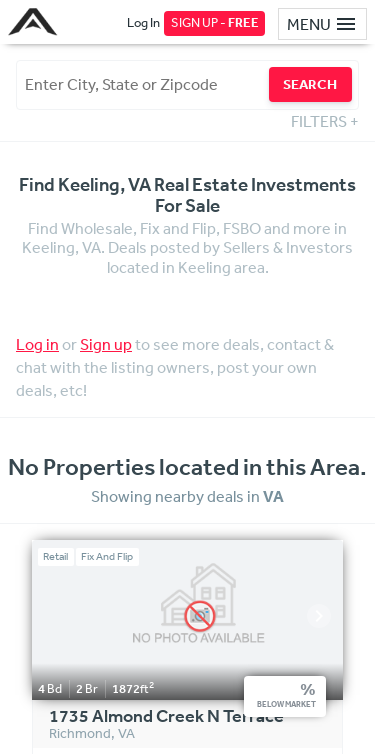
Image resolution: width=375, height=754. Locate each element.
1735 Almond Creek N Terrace (166, 717)
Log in (37, 344)
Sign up (106, 344)
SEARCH (310, 84)
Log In (143, 22)
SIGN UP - (215, 22)
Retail (55, 556)
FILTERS (325, 121)
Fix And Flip (107, 556)
